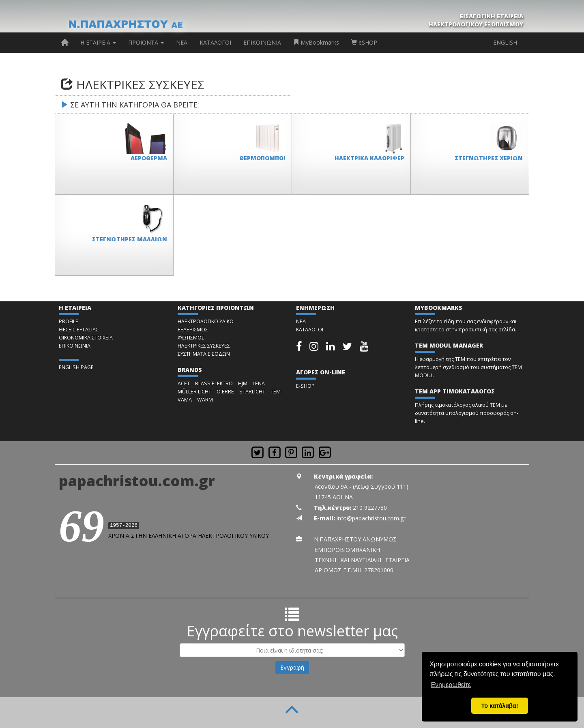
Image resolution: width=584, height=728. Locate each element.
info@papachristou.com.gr (371, 518)
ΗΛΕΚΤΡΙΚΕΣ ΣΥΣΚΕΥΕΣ (204, 346)
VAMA (185, 400)
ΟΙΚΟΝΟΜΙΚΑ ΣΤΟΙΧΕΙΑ (86, 338)
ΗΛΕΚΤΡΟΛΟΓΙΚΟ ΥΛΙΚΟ (206, 321)
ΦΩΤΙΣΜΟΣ (191, 338)
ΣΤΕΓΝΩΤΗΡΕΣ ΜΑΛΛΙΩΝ (130, 239)
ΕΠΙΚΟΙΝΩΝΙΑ (262, 42)
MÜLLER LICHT (194, 392)
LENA (259, 383)
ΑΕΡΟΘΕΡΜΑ (149, 158)
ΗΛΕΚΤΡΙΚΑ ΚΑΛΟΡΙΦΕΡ (369, 158)
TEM (276, 392)
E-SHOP (305, 386)
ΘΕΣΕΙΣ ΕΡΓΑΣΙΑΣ (79, 330)
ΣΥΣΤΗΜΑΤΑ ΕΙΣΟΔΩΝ (204, 354)
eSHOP (364, 42)
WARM (205, 400)
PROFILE (69, 321)
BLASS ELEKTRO (214, 383)
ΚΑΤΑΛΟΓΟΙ (215, 42)
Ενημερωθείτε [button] (451, 685)
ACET (184, 383)
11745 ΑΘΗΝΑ (334, 497)
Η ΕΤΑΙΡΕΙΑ (98, 42)
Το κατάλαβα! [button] (500, 706)
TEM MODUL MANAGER (449, 345)
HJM (243, 383)
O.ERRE (225, 392)
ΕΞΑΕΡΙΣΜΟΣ (193, 330)
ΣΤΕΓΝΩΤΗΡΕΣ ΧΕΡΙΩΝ (489, 158)
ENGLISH (505, 42)
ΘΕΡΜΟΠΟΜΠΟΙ (262, 158)
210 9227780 (370, 508)
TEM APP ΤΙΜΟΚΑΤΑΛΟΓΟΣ (455, 391)
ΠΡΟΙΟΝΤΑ (146, 42)
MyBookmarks (316, 42)
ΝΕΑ (182, 42)
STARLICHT (252, 392)
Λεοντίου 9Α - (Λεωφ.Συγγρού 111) (362, 486)
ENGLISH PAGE (76, 367)
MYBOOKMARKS (439, 308)
